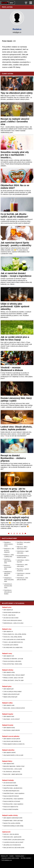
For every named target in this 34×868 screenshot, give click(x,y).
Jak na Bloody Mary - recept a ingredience (13, 799)
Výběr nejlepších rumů (9, 656)
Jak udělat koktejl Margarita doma (11, 791)
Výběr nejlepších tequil (9, 716)
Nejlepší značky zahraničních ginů (11, 694)
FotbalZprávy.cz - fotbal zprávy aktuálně (8, 573)
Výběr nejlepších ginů (8, 689)
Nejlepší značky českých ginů (10, 697)
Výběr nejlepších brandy (9, 728)
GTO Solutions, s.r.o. (7, 860)
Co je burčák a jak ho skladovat (11, 645)
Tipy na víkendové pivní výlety (17, 93)
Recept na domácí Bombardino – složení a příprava (13, 458)
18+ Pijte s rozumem (26, 858)
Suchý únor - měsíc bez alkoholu (11, 834)
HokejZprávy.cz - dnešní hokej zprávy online (9, 580)
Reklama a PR (4, 856)
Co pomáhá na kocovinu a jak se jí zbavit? (13, 842)
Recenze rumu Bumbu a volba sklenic (12, 661)
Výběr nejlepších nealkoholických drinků (13, 818)
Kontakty (12, 856)
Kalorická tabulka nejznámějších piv (12, 612)
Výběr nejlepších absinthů (9, 752)
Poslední (26, 533)
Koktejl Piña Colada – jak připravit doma (13, 788)
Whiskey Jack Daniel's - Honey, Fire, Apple (13, 680)
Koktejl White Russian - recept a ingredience (14, 793)
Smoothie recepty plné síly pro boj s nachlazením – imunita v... (15, 155)
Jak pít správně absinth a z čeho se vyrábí (13, 755)
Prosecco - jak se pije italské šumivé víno (13, 642)
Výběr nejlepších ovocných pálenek (12, 739)
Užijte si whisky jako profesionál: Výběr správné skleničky (15, 306)
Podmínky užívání (20, 856)
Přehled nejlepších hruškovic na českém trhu (14, 744)
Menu (31, 3)
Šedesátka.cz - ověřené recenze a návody (8, 544)
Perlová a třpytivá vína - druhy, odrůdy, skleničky (15, 634)
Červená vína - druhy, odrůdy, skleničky (13, 637)
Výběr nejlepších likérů (9, 764)
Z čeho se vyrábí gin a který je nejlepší (12, 691)
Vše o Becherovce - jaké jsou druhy (12, 772)
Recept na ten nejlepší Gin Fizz (11, 807)
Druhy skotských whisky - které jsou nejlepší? (14, 675)
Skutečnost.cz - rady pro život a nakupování (9, 550)
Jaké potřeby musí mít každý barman (12, 845)
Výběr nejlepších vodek (9, 705)
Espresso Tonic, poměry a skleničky (12, 823)
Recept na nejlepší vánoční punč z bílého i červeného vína (15, 122)
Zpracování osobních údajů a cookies (10, 858)
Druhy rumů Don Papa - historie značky (13, 664)
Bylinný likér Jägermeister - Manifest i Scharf (14, 766)
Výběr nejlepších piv (8, 610)
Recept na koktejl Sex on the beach (12, 801)
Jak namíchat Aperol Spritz (10, 783)
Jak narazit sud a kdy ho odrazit (11, 618)
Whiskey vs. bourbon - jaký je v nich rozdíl (13, 678)
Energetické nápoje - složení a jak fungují (13, 820)
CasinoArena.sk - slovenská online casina (8, 586)
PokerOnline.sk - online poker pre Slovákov (8, 592)
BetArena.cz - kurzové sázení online (8, 567)
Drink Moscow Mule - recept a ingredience (13, 804)
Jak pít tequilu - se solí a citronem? (12, 719)
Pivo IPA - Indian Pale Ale (9, 615)
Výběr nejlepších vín (8, 631)
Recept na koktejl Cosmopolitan (11, 809)
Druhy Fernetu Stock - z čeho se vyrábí (13, 769)
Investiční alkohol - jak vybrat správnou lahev (14, 840)
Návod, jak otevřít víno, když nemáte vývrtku (14, 848)
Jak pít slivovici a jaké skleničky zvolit (12, 741)
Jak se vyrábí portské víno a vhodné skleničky (14, 639)
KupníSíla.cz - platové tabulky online (8, 561)
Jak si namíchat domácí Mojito (10, 785)
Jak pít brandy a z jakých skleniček (12, 730)
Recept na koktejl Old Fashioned (11, 796)
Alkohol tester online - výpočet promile (12, 837)
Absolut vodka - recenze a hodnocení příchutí (14, 708)
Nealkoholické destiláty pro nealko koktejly (13, 826)
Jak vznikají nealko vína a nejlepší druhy (13, 647)
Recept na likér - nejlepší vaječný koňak (13, 774)
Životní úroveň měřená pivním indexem (13, 620)
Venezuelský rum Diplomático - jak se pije (13, 659)
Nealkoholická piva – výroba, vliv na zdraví (13, 623)
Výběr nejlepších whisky (9, 672)
